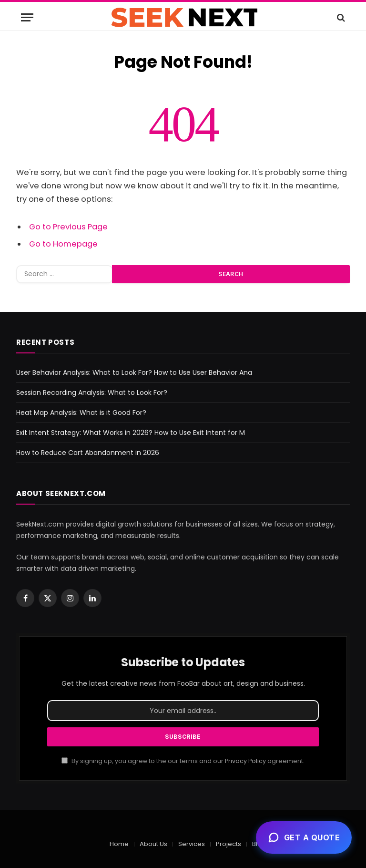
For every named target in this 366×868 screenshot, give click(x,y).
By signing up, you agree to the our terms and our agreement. (183, 761)
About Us (153, 844)
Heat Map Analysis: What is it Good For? (81, 413)
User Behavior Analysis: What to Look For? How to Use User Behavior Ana (134, 372)
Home (119, 844)
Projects (229, 844)
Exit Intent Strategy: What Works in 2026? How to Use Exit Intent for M (131, 433)
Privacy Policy (245, 761)
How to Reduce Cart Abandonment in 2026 (88, 453)
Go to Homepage (63, 244)
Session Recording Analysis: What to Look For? (92, 393)
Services (192, 844)
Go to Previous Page (68, 227)
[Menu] (27, 17)
